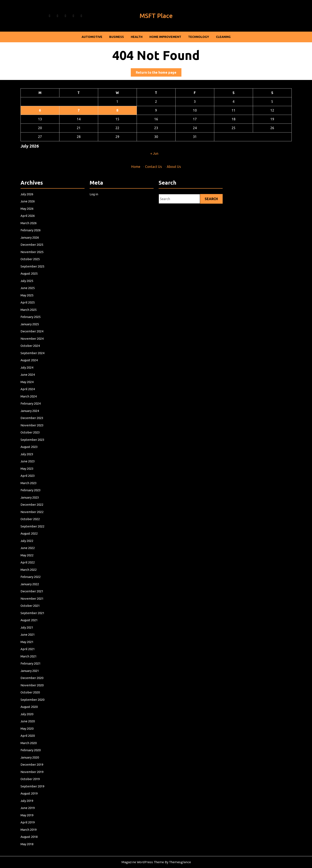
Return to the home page (159, 73)
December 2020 (38, 625)
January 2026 (37, 325)
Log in (103, 296)
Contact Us (153, 166)
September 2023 (39, 463)
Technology (199, 37)
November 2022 (38, 512)
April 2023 (35, 487)
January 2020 (37, 679)
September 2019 (39, 699)
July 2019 (35, 709)
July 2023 (35, 473)
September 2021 (39, 581)
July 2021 (35, 591)
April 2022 (35, 547)
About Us (174, 166)
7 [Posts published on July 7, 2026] (80, 111)
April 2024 (35, 428)
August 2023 (36, 468)
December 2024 (38, 389)
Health (137, 37)
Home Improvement (165, 37)
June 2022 (35, 537)
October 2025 (37, 340)
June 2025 (35, 359)
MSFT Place (156, 16)
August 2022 (36, 527)
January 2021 (37, 620)
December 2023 (38, 448)
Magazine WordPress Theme (143, 862)
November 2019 (38, 689)
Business (117, 37)
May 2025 (35, 364)
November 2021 (38, 571)
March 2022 (36, 552)
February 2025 (37, 379)
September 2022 (39, 522)
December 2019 (38, 684)
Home (136, 166)
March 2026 (36, 315)
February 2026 (37, 320)
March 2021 (36, 611)
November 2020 (38, 630)
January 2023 (37, 502)
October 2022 (37, 517)
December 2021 (38, 566)
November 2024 (38, 394)
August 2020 (36, 645)
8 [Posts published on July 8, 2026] (118, 111)
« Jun (154, 153)
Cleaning (223, 37)
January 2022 (37, 561)
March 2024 (36, 433)
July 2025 (35, 355)
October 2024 (37, 399)
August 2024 (36, 409)
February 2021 (37, 615)
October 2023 (37, 458)
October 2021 (37, 576)
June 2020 (35, 655)
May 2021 (35, 601)
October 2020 (37, 635)
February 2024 (37, 438)
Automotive (92, 37)
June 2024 (35, 419)
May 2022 (35, 542)
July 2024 (35, 414)
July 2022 (35, 532)
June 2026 (35, 300)
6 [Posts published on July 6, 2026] (42, 111)
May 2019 (35, 719)
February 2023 (37, 497)
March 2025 (36, 374)
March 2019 (36, 729)
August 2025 (36, 350)
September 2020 (39, 640)
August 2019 (36, 704)
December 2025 (38, 330)
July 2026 (35, 296)
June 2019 (35, 714)
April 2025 (35, 369)
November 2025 (38, 335)
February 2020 (37, 675)
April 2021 (35, 606)
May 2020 (35, 660)
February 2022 (37, 556)
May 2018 (35, 738)
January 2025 (37, 384)
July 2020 (35, 650)
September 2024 (39, 404)
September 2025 (39, 345)
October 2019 (37, 694)
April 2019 (35, 724)
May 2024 (35, 423)
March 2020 (36, 670)
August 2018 (36, 734)
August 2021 (36, 586)
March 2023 (36, 492)
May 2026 (35, 305)
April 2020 (35, 665)
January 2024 (37, 443)
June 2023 (35, 478)
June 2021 (35, 596)
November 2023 (38, 453)
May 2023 (35, 482)
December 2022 (38, 507)
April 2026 (35, 310)
